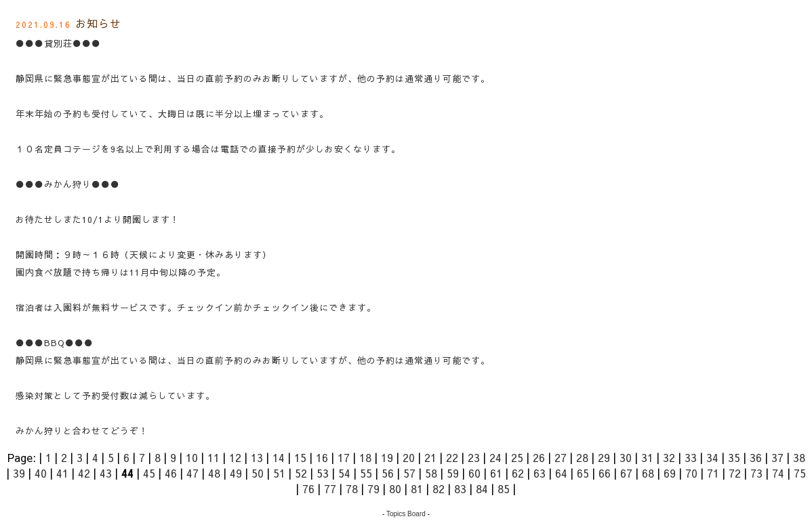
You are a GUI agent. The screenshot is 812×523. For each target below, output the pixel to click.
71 (713, 473)
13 (257, 457)
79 (373, 488)
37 (777, 457)
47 (192, 473)
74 (778, 473)
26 (539, 457)
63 (540, 473)
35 (734, 457)
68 (648, 473)
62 (518, 473)
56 (388, 473)
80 (395, 488)
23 (474, 457)
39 (19, 473)
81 (417, 488)
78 (352, 488)
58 (431, 473)
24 (495, 457)
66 (605, 473)
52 (301, 473)
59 (453, 473)
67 (626, 473)
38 (799, 457)
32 (669, 457)
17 (344, 457)
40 (41, 473)
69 (670, 473)
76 (308, 488)
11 (214, 457)
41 (62, 473)
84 (482, 488)
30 (626, 457)
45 (149, 473)
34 (712, 457)
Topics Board (406, 514)
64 (561, 473)
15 (300, 457)
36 (756, 457)
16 (322, 457)
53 (323, 473)
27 (561, 457)
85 (504, 488)
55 (366, 473)
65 (583, 473)
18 (365, 457)
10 (192, 457)
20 (409, 457)
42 (84, 473)
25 (517, 457)
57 (409, 473)
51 (279, 473)
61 (496, 473)
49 (236, 473)
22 (452, 457)
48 (214, 473)
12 (235, 457)
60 (474, 473)
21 (430, 457)
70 (691, 473)
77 (330, 488)
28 (582, 457)
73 (756, 473)
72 (735, 473)
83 (460, 488)
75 (800, 473)
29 (604, 457)
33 (691, 457)
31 (647, 457)
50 (258, 473)
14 (279, 457)
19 (387, 457)
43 (106, 473)
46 (171, 473)
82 (439, 488)
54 (344, 473)
